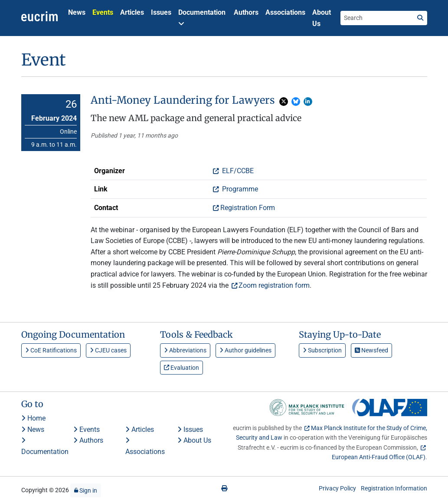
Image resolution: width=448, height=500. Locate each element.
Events (103, 12)
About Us (322, 18)
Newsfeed (371, 350)
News (77, 12)
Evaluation (181, 368)
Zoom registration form (274, 285)
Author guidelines (245, 350)
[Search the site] (377, 18)
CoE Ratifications (51, 350)
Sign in (86, 490)
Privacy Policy (337, 488)
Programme (239, 189)
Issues (161, 12)
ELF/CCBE (237, 171)
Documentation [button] (202, 18)
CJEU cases (108, 350)
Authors (246, 12)
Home (33, 418)
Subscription (322, 350)
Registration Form (248, 208)
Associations (285, 12)
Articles (132, 12)
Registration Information (394, 488)
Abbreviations (185, 350)
